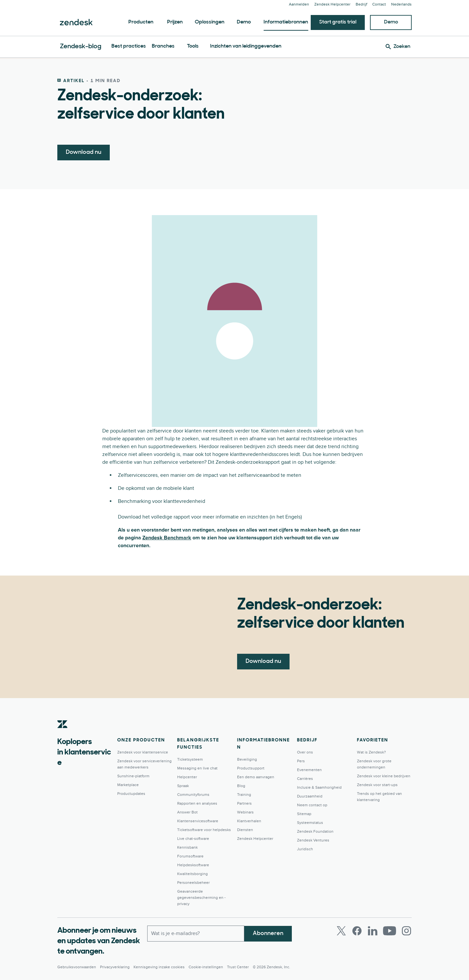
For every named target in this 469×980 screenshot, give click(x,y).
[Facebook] (357, 931)
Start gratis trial (338, 22)
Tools (193, 46)
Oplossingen (210, 22)
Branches (163, 46)
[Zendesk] (63, 734)
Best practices (129, 46)
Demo (244, 22)
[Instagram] (406, 931)
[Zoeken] (398, 47)
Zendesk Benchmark (167, 538)
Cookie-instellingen (206, 967)
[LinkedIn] (373, 931)
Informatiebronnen (286, 22)
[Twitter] (341, 931)
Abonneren (268, 933)
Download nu (84, 152)
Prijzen (175, 22)
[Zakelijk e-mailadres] (196, 933)
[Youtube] (390, 931)
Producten (141, 22)
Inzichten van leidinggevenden (246, 46)
